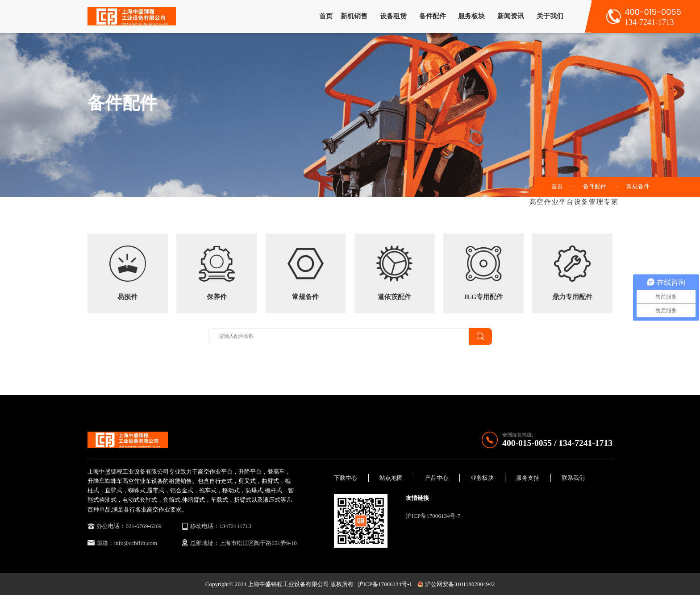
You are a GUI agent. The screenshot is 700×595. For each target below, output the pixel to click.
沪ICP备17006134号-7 (433, 516)
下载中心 (346, 478)
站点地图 (391, 478)
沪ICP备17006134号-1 (385, 584)
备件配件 (433, 16)
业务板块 (482, 478)
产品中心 (437, 478)
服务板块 (471, 16)
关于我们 (550, 16)
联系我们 (573, 478)
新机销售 (354, 16)
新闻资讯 (511, 16)
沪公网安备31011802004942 (456, 584)
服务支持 (528, 478)
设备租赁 (393, 16)
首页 (326, 16)
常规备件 (638, 186)
